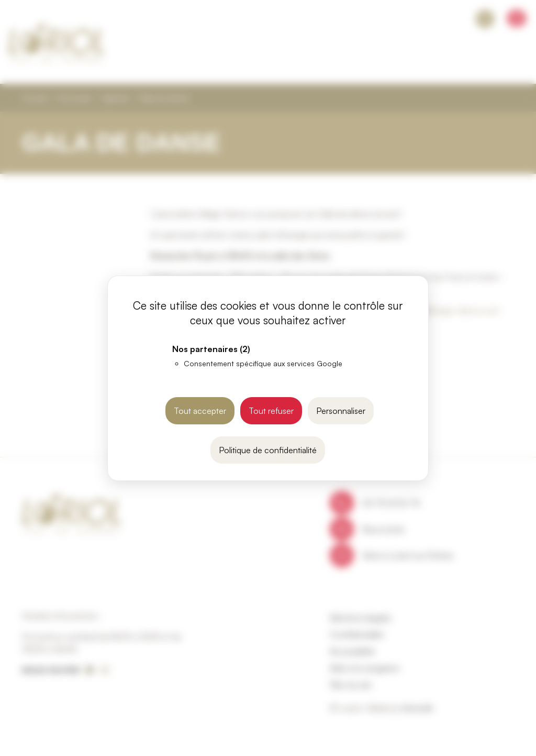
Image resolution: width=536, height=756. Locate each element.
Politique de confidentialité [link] (268, 450)
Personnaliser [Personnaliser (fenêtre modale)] (341, 411)
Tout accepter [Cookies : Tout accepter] (200, 411)
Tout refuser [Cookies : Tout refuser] (271, 411)
